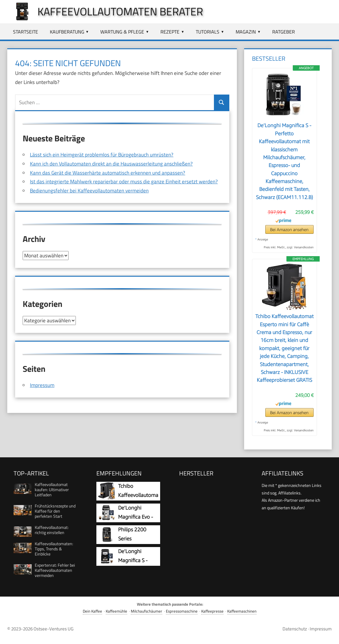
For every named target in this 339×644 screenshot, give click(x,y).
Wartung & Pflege (122, 32)
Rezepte (170, 32)
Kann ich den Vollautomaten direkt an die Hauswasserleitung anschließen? (111, 164)
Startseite (26, 32)
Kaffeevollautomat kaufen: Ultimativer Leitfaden (52, 489)
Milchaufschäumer (147, 611)
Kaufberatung (67, 32)
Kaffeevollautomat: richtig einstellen (52, 530)
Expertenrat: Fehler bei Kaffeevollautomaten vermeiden (55, 570)
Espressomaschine (182, 611)
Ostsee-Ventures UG (53, 629)
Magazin (246, 32)
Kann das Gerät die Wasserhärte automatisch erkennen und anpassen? (108, 173)
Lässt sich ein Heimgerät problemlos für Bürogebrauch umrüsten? (102, 155)
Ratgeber (284, 32)
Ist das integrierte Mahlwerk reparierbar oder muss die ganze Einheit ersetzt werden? (124, 182)
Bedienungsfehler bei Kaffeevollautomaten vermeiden (89, 191)
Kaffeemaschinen (242, 611)
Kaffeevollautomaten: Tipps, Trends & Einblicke (54, 549)
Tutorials (208, 32)
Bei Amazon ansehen (289, 229)
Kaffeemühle (116, 611)
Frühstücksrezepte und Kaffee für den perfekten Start (55, 511)
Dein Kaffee (92, 611)
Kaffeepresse (212, 611)
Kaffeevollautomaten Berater (120, 11)
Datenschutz (295, 629)
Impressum (42, 385)
